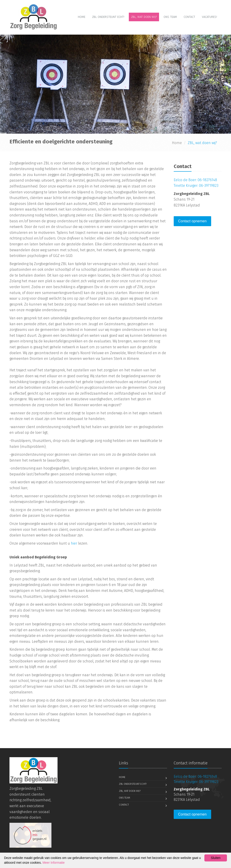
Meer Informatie (53, 863)
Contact (189, 17)
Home (82, 17)
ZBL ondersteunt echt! (108, 17)
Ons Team (170, 17)
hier (74, 543)
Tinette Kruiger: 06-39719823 (196, 186)
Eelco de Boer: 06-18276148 (195, 180)
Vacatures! (209, 17)
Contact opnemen (192, 221)
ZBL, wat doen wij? (144, 17)
